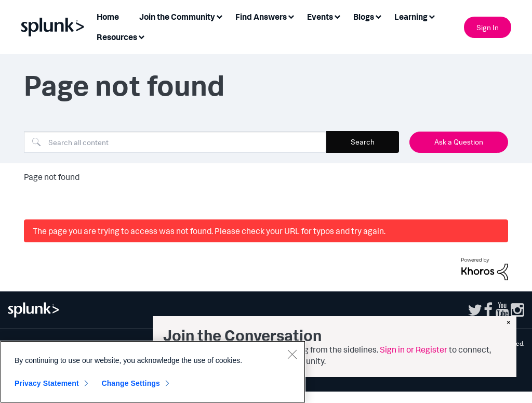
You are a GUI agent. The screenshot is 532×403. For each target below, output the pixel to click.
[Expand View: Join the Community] (219, 16)
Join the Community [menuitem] (177, 17)
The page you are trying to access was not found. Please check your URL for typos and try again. (209, 231)
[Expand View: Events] (337, 16)
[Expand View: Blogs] (378, 16)
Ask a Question (459, 142)
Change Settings (131, 383)
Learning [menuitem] (411, 17)
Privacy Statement (47, 383)
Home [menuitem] (108, 17)
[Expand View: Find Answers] (291, 16)
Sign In (488, 27)
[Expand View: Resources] (141, 36)
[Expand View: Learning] (432, 16)
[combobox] (175, 142)
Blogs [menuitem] (364, 17)
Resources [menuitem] (117, 37)
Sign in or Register (414, 349)
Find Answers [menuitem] (261, 17)
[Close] (292, 354)
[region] (153, 372)
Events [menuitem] (320, 17)
